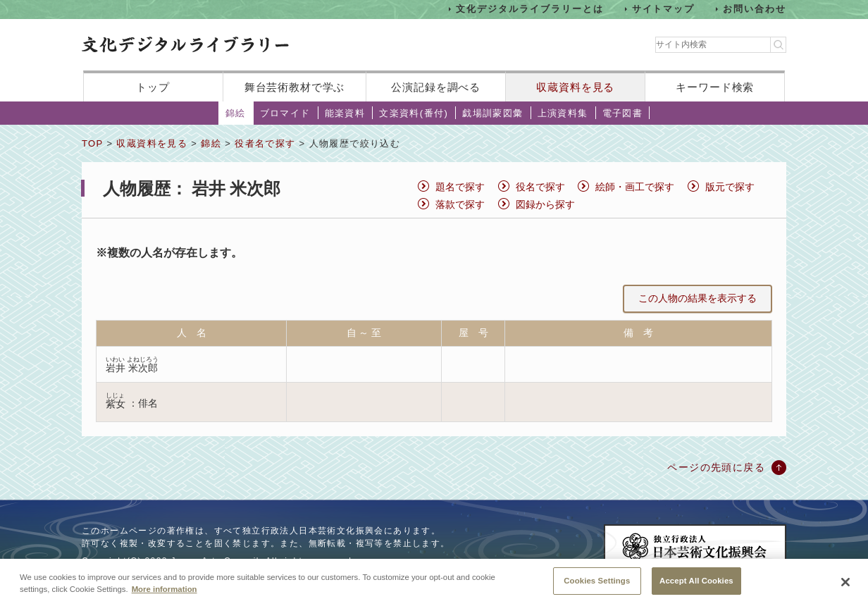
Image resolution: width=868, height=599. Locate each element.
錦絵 (236, 113)
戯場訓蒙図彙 (492, 113)
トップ (153, 87)
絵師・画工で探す (635, 187)
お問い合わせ (755, 9)
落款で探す (460, 204)
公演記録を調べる (436, 87)
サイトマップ (664, 9)
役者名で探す (265, 143)
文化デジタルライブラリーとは (529, 9)
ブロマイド (285, 113)
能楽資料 (345, 113)
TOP (92, 143)
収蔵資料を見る (575, 87)
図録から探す (545, 204)
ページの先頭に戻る (716, 467)
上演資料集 (563, 113)
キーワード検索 (715, 87)
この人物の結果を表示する (697, 298)
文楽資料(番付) (414, 113)
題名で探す (460, 187)
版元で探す (730, 187)
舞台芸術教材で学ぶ (295, 87)
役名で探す (540, 187)
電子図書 (623, 113)
